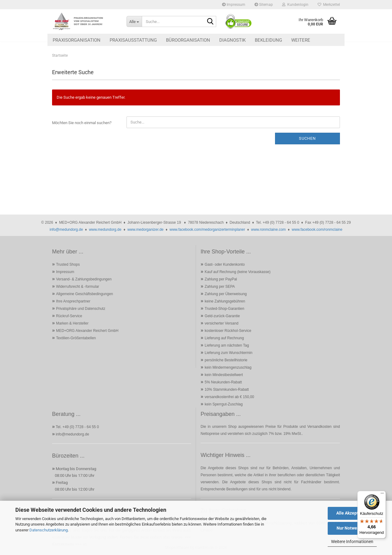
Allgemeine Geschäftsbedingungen (85, 294)
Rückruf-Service (69, 316)
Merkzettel (329, 5)
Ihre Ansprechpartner (73, 301)
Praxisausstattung (133, 40)
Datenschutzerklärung (49, 530)
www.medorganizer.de (145, 230)
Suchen (307, 138)
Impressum (234, 5)
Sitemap (264, 5)
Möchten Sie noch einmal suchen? (82, 123)
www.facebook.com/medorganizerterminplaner (207, 230)
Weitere (301, 40)
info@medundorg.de (66, 230)
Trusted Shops (68, 264)
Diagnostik (232, 40)
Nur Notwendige (352, 528)
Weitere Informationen (352, 542)
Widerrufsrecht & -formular (78, 287)
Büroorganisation (188, 40)
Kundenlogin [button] (295, 5)
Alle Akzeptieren (352, 513)
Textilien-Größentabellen (76, 338)
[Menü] (382, 495)
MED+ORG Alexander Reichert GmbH (87, 331)
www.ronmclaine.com (268, 230)
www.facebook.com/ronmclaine (317, 230)
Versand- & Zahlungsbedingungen (84, 279)
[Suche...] (134, 21)
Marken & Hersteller (72, 323)
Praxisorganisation (77, 40)
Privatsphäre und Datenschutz (81, 309)
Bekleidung (268, 40)
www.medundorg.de (105, 230)
